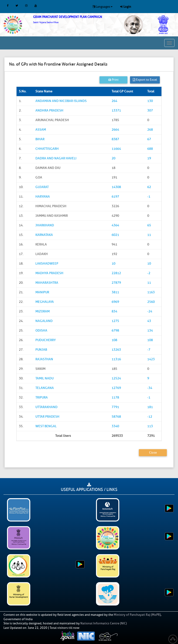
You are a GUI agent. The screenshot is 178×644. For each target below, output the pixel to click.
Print (113, 80)
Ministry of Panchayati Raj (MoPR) (137, 615)
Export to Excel (145, 80)
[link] (74, 19)
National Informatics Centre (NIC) (104, 623)
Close (153, 453)
